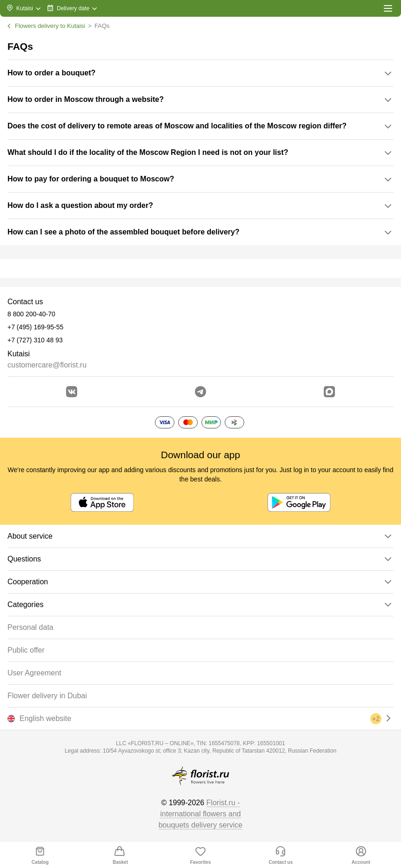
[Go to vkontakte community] (72, 392)
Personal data (30, 627)
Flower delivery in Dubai (47, 696)
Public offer (26, 650)
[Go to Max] (329, 392)
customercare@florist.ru (47, 365)
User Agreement (34, 673)
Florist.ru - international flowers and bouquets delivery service (201, 814)
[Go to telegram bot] (200, 392)
